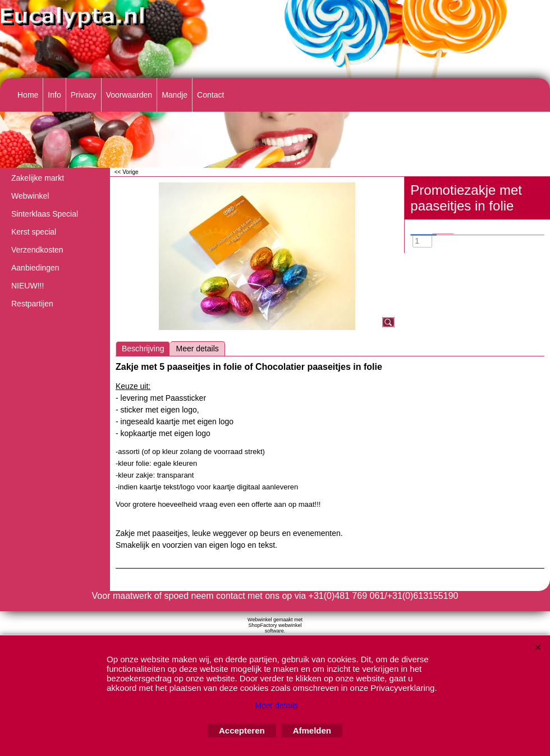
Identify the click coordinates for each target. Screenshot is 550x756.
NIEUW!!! (27, 286)
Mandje (175, 95)
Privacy (84, 95)
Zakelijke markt (38, 178)
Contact (210, 95)
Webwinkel (30, 196)
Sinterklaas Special (45, 214)
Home (28, 95)
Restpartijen (32, 304)
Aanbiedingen (35, 268)
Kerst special (34, 232)
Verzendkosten (37, 250)
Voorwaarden (129, 95)
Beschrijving (143, 349)
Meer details (197, 349)
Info (54, 95)
